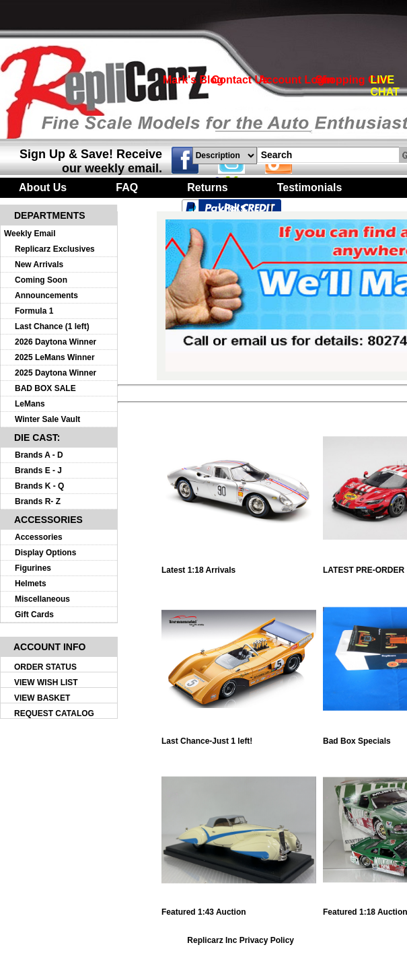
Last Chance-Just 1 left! (239, 737)
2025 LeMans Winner (55, 357)
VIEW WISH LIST (46, 682)
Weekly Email (30, 234)
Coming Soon (41, 280)
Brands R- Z (38, 501)
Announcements (46, 295)
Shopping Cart (353, 80)
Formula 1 (34, 311)
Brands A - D (39, 455)
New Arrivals (39, 265)
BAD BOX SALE (45, 388)
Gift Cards (34, 615)
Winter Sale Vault (47, 419)
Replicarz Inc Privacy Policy (240, 940)
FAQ (127, 187)
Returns (207, 187)
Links (232, 208)
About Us (43, 187)
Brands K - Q (39, 486)
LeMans (30, 404)
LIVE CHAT (385, 86)
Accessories (39, 537)
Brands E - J (38, 470)
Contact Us (240, 80)
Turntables (142, 208)
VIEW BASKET (42, 698)
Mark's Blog (193, 80)
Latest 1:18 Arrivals (239, 566)
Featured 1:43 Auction (239, 908)
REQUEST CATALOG (54, 713)
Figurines (33, 568)
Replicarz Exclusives (55, 249)
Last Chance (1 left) (52, 326)
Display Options (45, 553)
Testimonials (310, 187)
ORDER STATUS (45, 667)
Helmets (31, 584)
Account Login (296, 80)
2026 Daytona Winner (55, 342)
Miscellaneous (42, 599)
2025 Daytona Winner (55, 373)
